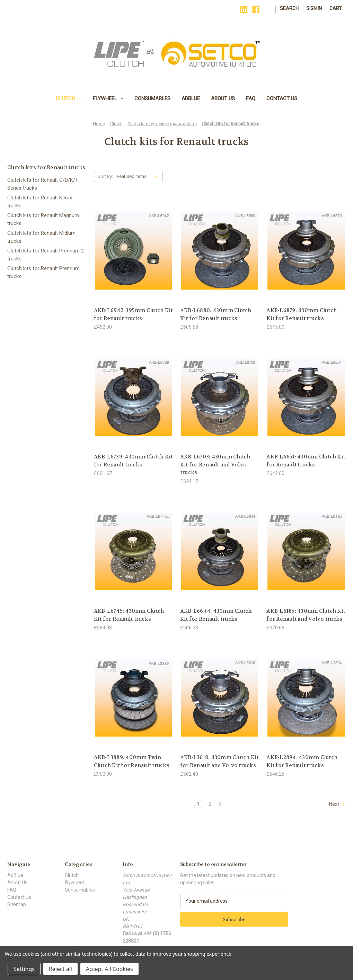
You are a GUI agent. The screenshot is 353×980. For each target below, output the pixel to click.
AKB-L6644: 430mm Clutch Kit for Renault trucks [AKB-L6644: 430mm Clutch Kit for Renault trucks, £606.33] (216, 615)
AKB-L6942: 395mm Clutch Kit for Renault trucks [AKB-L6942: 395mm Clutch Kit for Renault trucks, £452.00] (133, 314)
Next (337, 804)
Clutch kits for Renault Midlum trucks (41, 237)
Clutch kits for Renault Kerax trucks (40, 202)
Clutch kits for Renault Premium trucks (43, 272)
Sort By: (105, 176)
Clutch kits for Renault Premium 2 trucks (46, 255)
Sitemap (17, 904)
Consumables (152, 98)
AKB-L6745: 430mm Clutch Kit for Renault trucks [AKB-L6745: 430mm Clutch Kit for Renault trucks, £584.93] (129, 615)
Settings (24, 969)
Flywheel (108, 98)
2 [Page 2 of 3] (210, 804)
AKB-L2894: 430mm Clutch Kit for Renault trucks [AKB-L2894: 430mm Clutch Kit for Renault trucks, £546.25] (302, 761)
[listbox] (139, 177)
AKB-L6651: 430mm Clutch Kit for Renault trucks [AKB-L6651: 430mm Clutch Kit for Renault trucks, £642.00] (306, 461)
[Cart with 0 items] (336, 8)
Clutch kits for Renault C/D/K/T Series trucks (43, 184)
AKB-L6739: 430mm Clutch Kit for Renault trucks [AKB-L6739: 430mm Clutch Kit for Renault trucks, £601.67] (133, 461)
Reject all (60, 969)
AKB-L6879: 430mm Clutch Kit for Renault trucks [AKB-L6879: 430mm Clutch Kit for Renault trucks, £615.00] (302, 314)
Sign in (314, 8)
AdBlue (191, 98)
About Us (223, 98)
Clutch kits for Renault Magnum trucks (43, 219)
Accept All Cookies (109, 969)
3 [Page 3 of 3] (220, 804)
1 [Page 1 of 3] (198, 804)
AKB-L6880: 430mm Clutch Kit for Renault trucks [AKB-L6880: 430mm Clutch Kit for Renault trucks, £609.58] (216, 314)
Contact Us (282, 98)
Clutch (69, 98)
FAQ (251, 98)
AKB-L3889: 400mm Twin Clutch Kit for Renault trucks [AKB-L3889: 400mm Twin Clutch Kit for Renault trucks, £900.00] (132, 761)
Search (289, 8)
